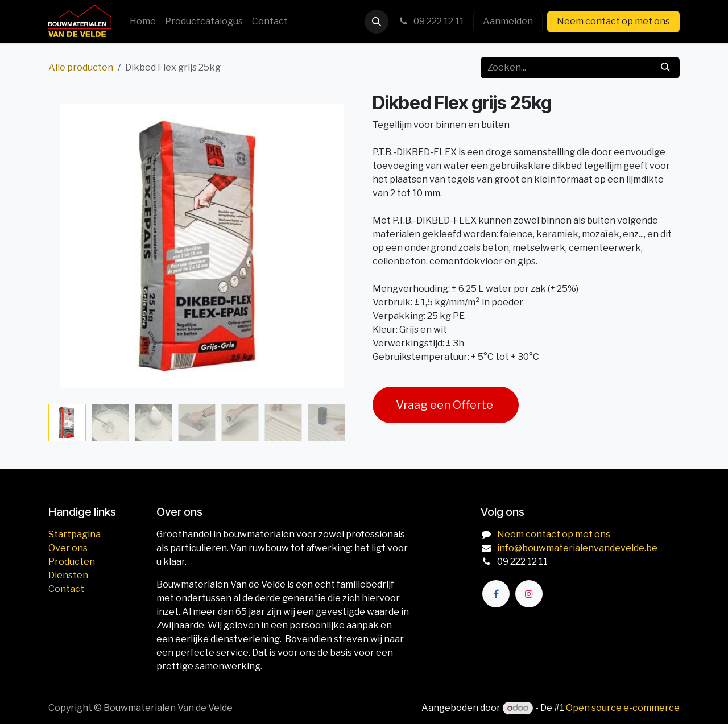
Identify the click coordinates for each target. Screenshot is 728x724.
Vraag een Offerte (446, 405)
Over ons (68, 548)
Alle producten (81, 67)
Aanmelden (508, 21)
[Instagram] (529, 594)
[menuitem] (143, 22)
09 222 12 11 (431, 21)
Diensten (68, 575)
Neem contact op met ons (613, 21)
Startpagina (75, 534)
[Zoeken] (665, 68)
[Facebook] (496, 594)
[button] (377, 22)
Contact (66, 589)
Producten (72, 562)
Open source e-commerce (623, 708)
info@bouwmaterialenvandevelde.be (577, 548)
